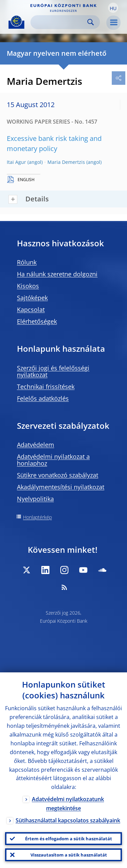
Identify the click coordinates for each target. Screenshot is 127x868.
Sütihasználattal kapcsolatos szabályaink (68, 820)
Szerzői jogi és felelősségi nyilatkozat (53, 371)
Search (91, 22)
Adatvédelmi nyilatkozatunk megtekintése (68, 804)
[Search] (60, 22)
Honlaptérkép (37, 517)
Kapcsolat (31, 309)
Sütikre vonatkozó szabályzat (58, 475)
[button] (113, 8)
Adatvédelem (36, 445)
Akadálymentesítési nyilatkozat (61, 487)
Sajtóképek (32, 298)
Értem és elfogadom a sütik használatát (69, 839)
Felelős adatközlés (43, 398)
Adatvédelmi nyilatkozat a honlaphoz (53, 460)
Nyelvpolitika (35, 499)
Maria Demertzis (66, 162)
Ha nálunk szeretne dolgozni (57, 274)
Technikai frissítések (46, 387)
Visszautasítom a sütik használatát (69, 855)
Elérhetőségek (37, 321)
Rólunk (27, 262)
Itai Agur (16, 162)
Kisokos (28, 286)
